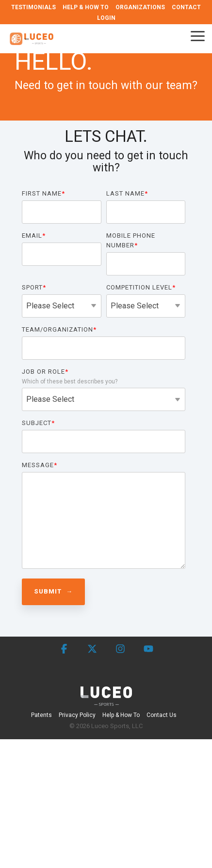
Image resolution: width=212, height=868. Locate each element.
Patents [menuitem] (41, 715)
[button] (198, 35)
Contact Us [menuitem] (162, 715)
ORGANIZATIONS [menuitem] (140, 7)
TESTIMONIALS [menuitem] (33, 7)
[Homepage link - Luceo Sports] (106, 700)
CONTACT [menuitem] (186, 7)
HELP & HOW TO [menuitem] (86, 7)
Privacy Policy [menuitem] (77, 715)
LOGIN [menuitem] (106, 18)
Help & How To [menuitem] (121, 715)
